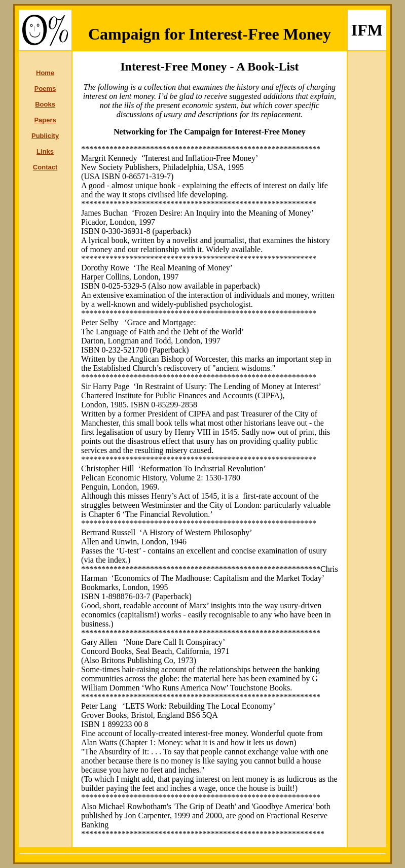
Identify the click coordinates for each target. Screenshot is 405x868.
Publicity (45, 136)
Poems (45, 89)
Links (45, 151)
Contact (45, 167)
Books (45, 104)
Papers (45, 120)
